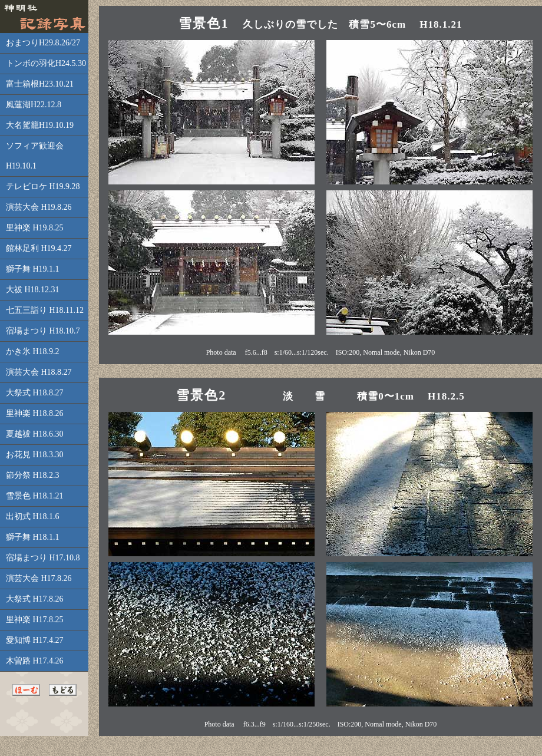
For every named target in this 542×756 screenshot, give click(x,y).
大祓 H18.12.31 (33, 290)
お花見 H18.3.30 (35, 455)
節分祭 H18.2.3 (33, 475)
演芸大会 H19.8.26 (39, 207)
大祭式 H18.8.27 (35, 393)
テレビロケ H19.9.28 (43, 186)
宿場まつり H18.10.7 (43, 331)
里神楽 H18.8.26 (35, 413)
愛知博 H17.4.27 (35, 640)
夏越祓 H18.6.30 (35, 434)
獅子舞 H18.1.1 (33, 537)
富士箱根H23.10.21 (40, 84)
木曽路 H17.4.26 (35, 661)
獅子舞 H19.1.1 (33, 269)
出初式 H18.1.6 (33, 516)
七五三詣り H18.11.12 (45, 310)
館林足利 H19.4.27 (39, 248)
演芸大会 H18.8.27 (39, 372)
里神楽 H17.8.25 (35, 620)
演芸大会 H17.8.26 (39, 578)
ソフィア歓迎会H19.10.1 (35, 156)
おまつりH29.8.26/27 (43, 43)
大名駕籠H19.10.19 (40, 125)
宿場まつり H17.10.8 (43, 558)
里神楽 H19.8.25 (35, 228)
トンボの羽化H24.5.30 (46, 63)
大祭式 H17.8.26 (35, 599)
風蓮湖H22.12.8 (34, 105)
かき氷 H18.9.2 (33, 351)
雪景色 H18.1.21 (35, 496)
